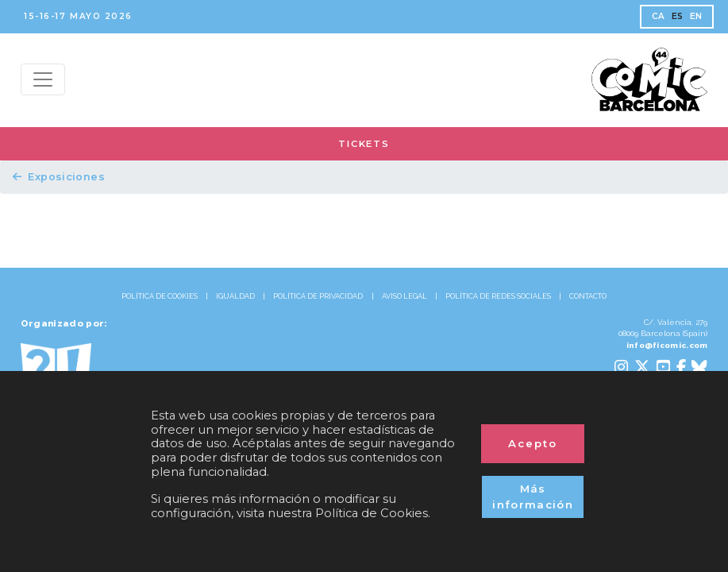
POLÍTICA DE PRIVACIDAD (318, 296)
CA (659, 16)
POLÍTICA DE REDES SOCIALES (498, 296)
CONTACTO (588, 296)
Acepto (533, 443)
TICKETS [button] (364, 144)
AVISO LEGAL (404, 296)
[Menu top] (43, 79)
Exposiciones (59, 177)
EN (696, 16)
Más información (533, 497)
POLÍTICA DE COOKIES (160, 296)
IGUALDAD (235, 296)
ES (678, 16)
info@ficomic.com (667, 345)
